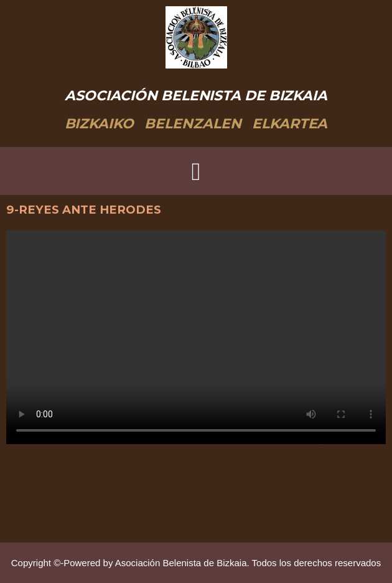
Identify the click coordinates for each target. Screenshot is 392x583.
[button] (196, 172)
